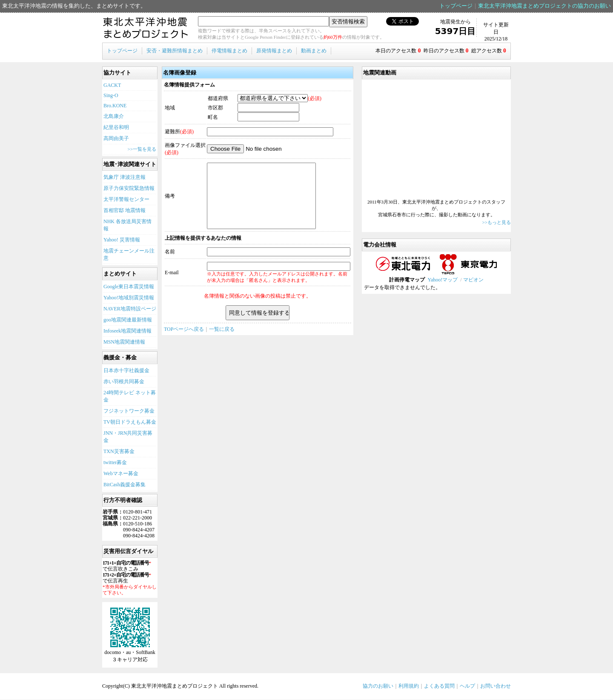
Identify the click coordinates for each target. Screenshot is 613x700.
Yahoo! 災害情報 (122, 240)
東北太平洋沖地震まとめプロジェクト (146, 28)
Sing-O (111, 96)
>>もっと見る (497, 223)
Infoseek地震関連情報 (127, 331)
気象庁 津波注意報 (125, 178)
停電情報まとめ (229, 51)
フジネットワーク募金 (129, 411)
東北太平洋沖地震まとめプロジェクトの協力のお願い (544, 6)
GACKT (112, 86)
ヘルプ (467, 686)
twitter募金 (115, 463)
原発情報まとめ (274, 51)
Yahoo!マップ (443, 280)
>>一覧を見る (142, 149)
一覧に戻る (222, 342)
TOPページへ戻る (184, 342)
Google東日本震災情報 (129, 287)
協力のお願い (378, 686)
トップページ (456, 6)
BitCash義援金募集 (125, 485)
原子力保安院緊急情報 (129, 189)
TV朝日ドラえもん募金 (130, 422)
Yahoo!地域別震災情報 (129, 298)
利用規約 (409, 686)
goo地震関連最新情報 (128, 320)
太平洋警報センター (126, 200)
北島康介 (114, 117)
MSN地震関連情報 (124, 342)
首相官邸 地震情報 (125, 211)
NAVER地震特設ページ (130, 309)
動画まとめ (314, 51)
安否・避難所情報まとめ (175, 51)
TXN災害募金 (119, 452)
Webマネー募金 (121, 474)
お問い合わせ (496, 686)
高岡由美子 (116, 139)
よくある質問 (439, 686)
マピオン (473, 280)
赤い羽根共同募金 (124, 382)
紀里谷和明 (116, 128)
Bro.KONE (115, 106)
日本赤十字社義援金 (126, 371)
